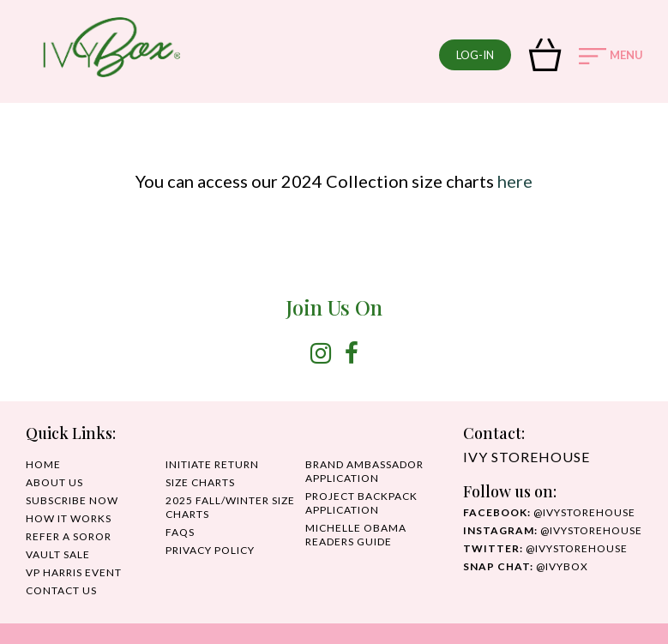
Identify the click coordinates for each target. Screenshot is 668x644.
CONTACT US (61, 590)
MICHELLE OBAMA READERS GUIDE (356, 535)
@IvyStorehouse (553, 530)
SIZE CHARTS (200, 482)
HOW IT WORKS (69, 518)
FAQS (180, 532)
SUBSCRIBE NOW (72, 500)
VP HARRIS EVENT (74, 572)
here (515, 181)
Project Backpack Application (361, 503)
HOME (43, 464)
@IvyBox (526, 566)
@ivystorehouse (549, 512)
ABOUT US (54, 482)
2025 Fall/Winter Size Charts (230, 507)
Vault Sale (58, 554)
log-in (475, 55)
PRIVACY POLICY (210, 550)
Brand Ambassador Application (364, 471)
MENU (611, 56)
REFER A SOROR (69, 536)
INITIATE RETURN (212, 464)
